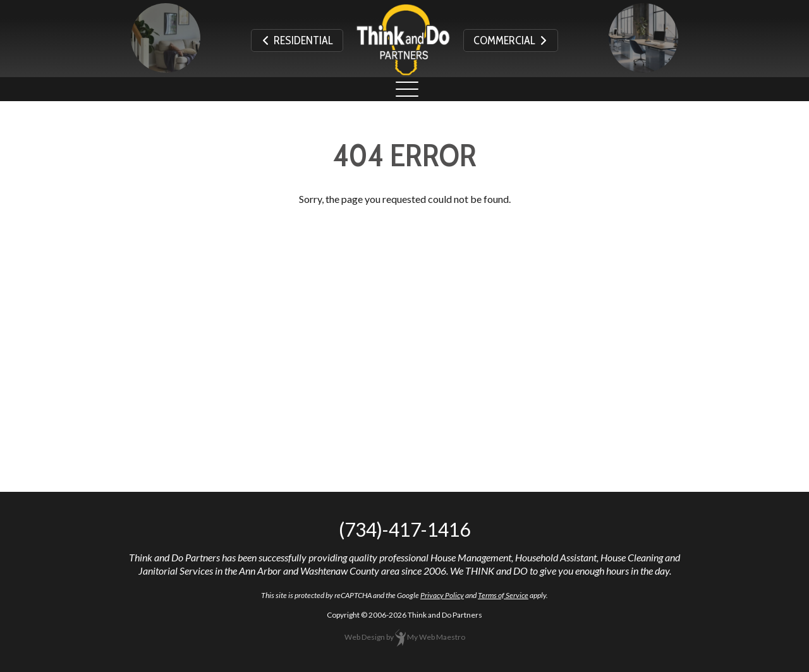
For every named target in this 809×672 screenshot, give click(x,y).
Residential (297, 40)
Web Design (365, 637)
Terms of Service (503, 595)
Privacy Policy (442, 595)
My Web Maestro (436, 637)
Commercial (511, 40)
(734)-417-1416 (404, 529)
